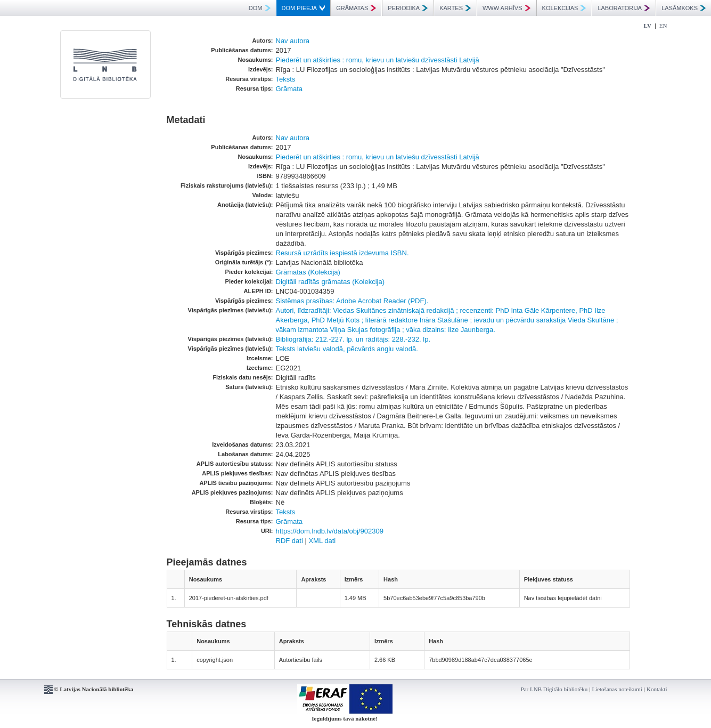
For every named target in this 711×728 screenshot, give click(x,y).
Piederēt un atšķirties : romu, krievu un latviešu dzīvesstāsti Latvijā (378, 60)
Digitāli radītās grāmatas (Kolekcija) (330, 282)
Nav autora (293, 41)
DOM (260, 8)
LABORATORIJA (624, 8)
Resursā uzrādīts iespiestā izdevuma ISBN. (342, 253)
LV (648, 26)
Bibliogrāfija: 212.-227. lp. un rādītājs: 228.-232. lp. (353, 339)
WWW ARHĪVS (506, 8)
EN (663, 26)
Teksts (286, 79)
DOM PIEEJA (304, 8)
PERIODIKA (408, 8)
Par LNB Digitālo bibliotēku (554, 689)
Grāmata (289, 89)
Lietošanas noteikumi (617, 689)
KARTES (455, 8)
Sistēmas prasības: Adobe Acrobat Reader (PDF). (352, 301)
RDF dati (289, 541)
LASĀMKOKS (684, 8)
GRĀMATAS (356, 8)
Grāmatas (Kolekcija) (308, 272)
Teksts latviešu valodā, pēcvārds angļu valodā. (347, 349)
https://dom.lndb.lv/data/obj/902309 (330, 531)
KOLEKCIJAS (564, 8)
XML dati (322, 541)
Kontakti (657, 689)
